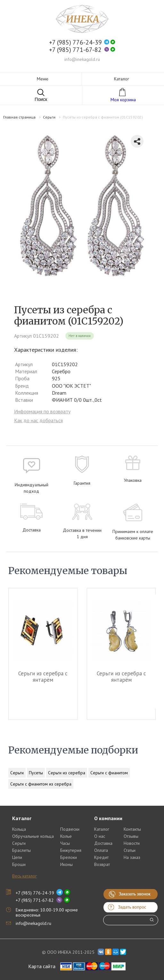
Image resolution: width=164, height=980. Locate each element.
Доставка (103, 843)
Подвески (70, 829)
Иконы (66, 864)
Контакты (132, 829)
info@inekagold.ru (82, 59)
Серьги (17, 773)
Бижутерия (71, 850)
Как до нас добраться (38, 420)
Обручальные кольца (33, 836)
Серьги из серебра (67, 773)
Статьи (130, 850)
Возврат (102, 864)
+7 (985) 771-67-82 (75, 50)
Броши (19, 864)
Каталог (102, 829)
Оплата (101, 850)
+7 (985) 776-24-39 (75, 42)
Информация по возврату (42, 411)
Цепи (17, 857)
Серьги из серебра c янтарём (43, 677)
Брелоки (69, 857)
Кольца (19, 829)
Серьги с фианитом (109, 773)
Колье (66, 836)
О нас (100, 836)
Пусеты (36, 773)
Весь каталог (25, 876)
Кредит (101, 857)
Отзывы (131, 836)
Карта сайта (42, 966)
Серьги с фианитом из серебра (41, 784)
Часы (65, 843)
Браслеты (21, 850)
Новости (132, 843)
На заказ (132, 857)
